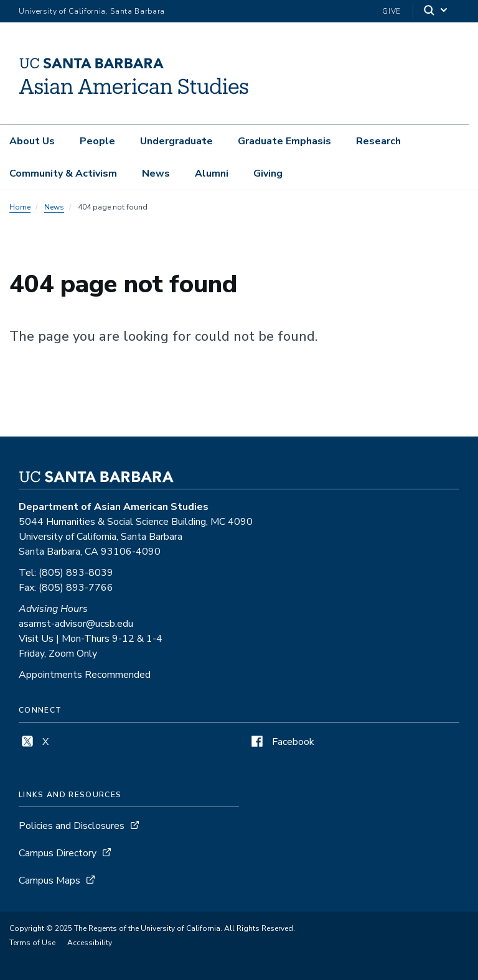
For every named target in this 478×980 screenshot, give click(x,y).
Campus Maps (49, 881)
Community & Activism (63, 173)
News (156, 173)
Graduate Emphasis (284, 141)
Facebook (281, 742)
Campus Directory (58, 853)
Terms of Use (32, 943)
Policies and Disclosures (72, 826)
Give (391, 11)
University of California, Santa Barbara (92, 11)
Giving (268, 173)
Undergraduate (176, 141)
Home (20, 207)
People (97, 141)
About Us (32, 141)
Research (378, 141)
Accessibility (90, 943)
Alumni (212, 173)
